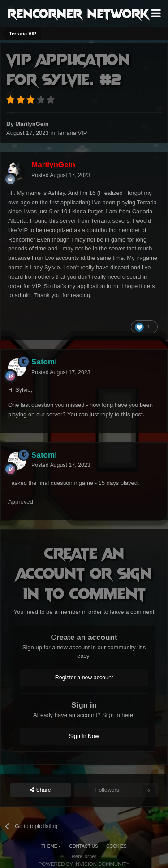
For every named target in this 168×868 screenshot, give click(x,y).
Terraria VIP (72, 133)
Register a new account (84, 678)
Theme (51, 846)
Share (40, 790)
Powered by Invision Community (84, 864)
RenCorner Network (78, 13)
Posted (61, 175)
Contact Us (84, 846)
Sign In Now (84, 736)
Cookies (116, 846)
